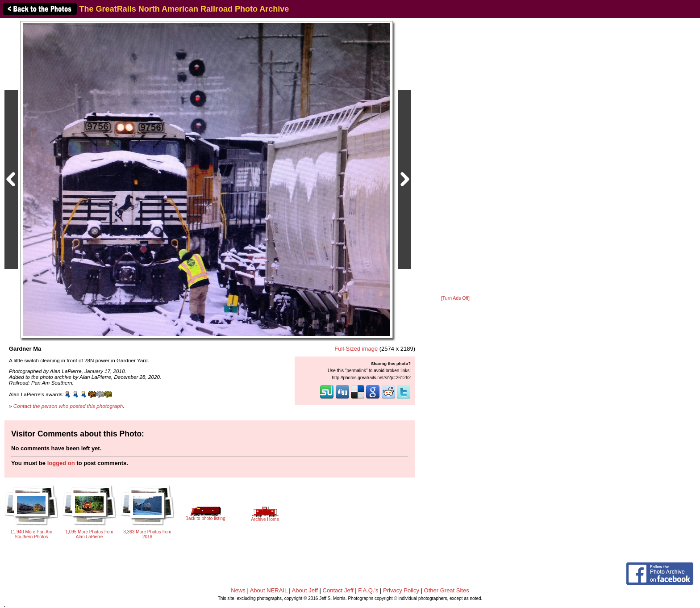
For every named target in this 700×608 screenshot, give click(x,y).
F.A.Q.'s (368, 590)
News (238, 590)
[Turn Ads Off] (455, 298)
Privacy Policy (401, 590)
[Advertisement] (455, 157)
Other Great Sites (447, 590)
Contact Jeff (338, 590)
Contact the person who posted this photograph (68, 406)
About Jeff (305, 590)
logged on (61, 463)
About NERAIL (269, 590)
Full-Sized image (356, 349)
